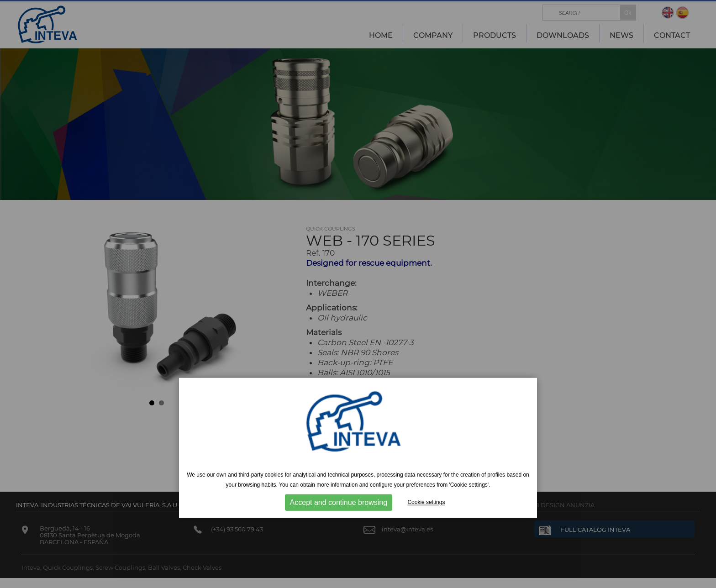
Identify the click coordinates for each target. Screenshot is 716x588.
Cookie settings (426, 502)
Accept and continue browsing (339, 502)
